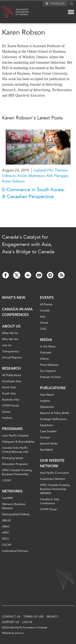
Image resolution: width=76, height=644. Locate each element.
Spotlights (46, 450)
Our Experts (48, 371)
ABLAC (7, 520)
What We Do (10, 333)
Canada (45, 311)
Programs (12, 429)
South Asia (9, 393)
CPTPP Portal (10, 406)
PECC (6, 539)
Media (46, 340)
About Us (11, 326)
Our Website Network (52, 463)
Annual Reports (12, 357)
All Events (46, 304)
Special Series (49, 444)
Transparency (11, 351)
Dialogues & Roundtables (18, 442)
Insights (45, 401)
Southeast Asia (11, 381)
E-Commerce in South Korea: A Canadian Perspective (33, 193)
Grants (6, 412)
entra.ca (19, 633)
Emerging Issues (13, 458)
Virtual (44, 323)
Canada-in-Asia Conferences (17, 312)
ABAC (6, 527)
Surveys (45, 437)
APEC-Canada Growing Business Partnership (17, 472)
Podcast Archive (50, 377)
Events (47, 298)
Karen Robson (13, 181)
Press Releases (49, 365)
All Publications (12, 375)
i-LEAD (6, 480)
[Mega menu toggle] (71, 12)
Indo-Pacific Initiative (15, 436)
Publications (53, 388)
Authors (7, 418)
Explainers (46, 425)
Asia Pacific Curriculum (54, 473)
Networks (12, 491)
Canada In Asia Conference (49, 501)
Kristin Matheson (31, 176)
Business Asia (11, 400)
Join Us (7, 345)
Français (58, 4)
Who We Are (10, 339)
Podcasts (46, 353)
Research (11, 368)
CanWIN (7, 498)
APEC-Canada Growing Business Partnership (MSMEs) (55, 489)
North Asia (9, 387)
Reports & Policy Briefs (54, 413)
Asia (43, 317)
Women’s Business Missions (14, 506)
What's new (14, 298)
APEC (6, 533)
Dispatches (47, 407)
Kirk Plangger (57, 176)
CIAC (43, 329)
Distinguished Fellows (16, 514)
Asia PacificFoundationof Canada (22, 12)
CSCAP (7, 545)
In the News (48, 347)
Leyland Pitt (43, 170)
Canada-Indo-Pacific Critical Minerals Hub (15, 450)
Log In (27, 622)
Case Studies (48, 431)
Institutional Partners (15, 551)
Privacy (52, 617)
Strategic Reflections (53, 419)
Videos (44, 359)
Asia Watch (47, 395)
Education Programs (15, 464)
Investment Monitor (53, 479)
